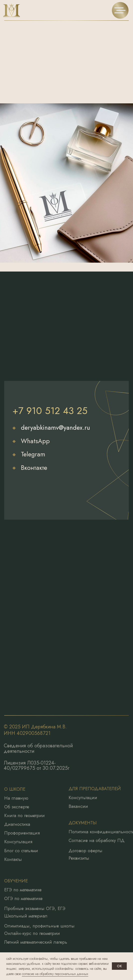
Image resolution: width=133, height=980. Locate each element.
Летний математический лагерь (36, 942)
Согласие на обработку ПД (97, 840)
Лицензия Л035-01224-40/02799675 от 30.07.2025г (37, 766)
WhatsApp (35, 441)
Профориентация (22, 833)
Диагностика (17, 824)
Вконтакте (34, 468)
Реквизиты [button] (79, 858)
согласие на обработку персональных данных (55, 974)
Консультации (83, 798)
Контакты (13, 859)
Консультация (18, 842)
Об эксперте (17, 807)
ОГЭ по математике (23, 899)
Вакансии (78, 806)
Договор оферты (86, 851)
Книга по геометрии (24, 816)
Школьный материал (26, 916)
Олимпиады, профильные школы (39, 926)
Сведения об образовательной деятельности (38, 748)
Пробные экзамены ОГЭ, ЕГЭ (35, 909)
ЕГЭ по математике (23, 890)
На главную (16, 798)
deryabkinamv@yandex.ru (55, 427)
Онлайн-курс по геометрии (32, 933)
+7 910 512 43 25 (50, 411)
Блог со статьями (21, 851)
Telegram (33, 454)
